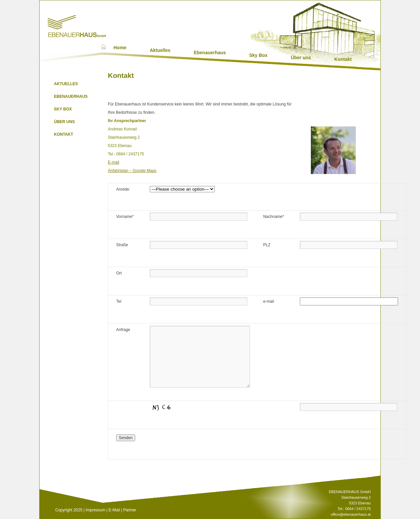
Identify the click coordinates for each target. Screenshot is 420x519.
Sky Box (258, 55)
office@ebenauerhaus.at (351, 514)
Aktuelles (160, 50)
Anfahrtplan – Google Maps (132, 171)
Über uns (301, 58)
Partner (130, 510)
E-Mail (114, 510)
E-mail (113, 162)
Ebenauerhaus (210, 53)
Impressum (95, 510)
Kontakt (343, 59)
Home (120, 48)
